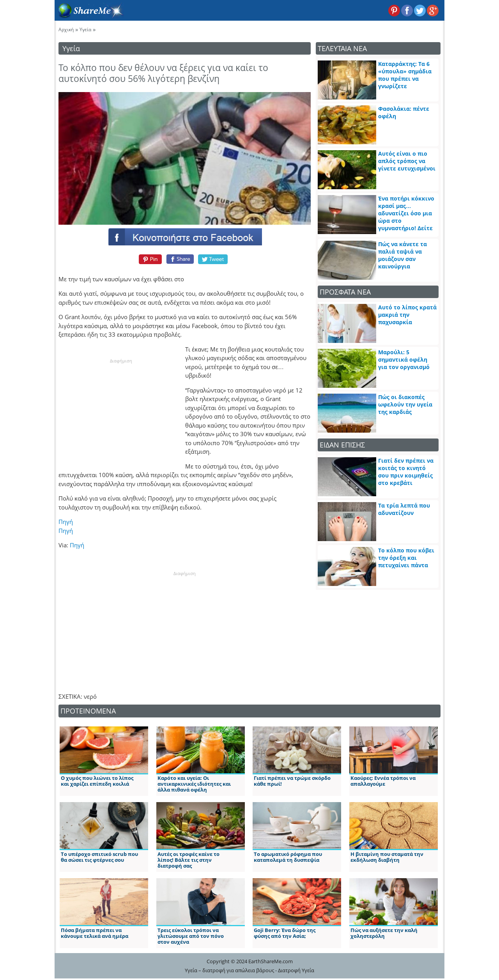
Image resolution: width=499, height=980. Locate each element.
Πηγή (66, 522)
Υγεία (85, 29)
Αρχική (66, 29)
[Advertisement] (121, 413)
